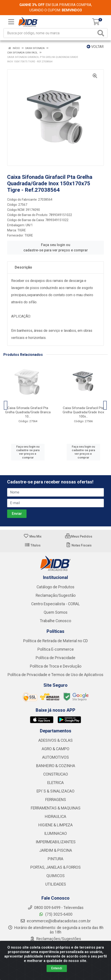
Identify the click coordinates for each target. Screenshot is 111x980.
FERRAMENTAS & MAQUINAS (56, 808)
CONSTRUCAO (56, 774)
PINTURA (55, 859)
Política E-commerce (56, 649)
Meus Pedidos (79, 536)
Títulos (33, 545)
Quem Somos (56, 612)
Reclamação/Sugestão (56, 595)
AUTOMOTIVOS (55, 757)
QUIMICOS (55, 876)
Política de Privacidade (55, 658)
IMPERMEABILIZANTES (56, 842)
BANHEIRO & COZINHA (56, 766)
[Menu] (11, 22)
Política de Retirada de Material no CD (55, 641)
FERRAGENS (56, 800)
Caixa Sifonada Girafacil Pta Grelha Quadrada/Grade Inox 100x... (83, 412)
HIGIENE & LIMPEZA (55, 825)
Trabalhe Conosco (55, 621)
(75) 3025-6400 (56, 914)
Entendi (57, 968)
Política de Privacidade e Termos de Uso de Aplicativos (55, 675)
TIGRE (22, 230)
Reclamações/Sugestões (55, 939)
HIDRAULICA (55, 817)
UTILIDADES (56, 884)
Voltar (95, 47)
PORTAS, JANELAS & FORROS (55, 867)
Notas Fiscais (79, 545)
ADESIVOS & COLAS (55, 740)
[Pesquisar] (102, 33)
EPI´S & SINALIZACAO (55, 791)
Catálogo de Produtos (55, 587)
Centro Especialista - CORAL (55, 604)
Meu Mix (32, 536)
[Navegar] (6, 405)
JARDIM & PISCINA (56, 850)
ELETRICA (55, 783)
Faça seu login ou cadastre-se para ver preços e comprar (56, 248)
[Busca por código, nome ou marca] (50, 33)
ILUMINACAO (55, 833)
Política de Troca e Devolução (56, 666)
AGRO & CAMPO (55, 749)
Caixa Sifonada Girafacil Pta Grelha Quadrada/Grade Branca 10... (28, 412)
